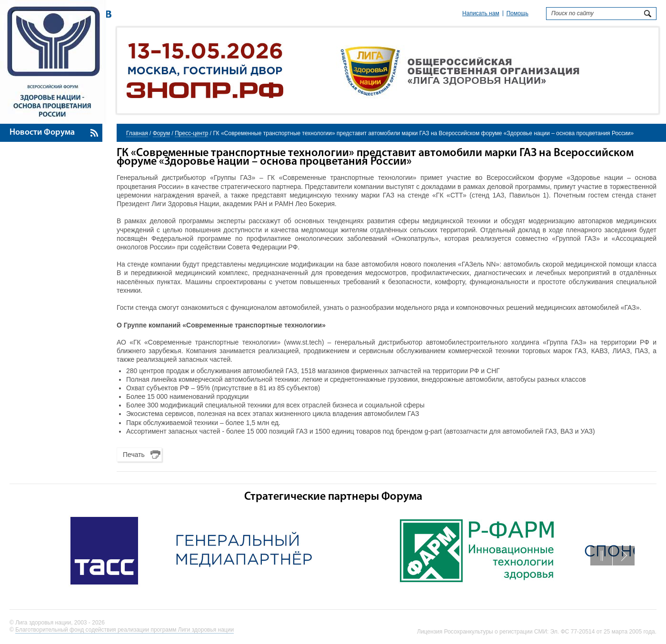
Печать (134, 455)
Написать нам (481, 13)
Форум (161, 133)
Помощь (517, 13)
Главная (137, 133)
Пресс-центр (191, 133)
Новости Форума (42, 133)
